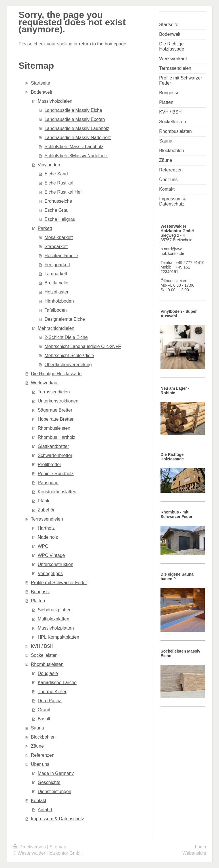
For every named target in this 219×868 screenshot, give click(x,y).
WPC (43, 546)
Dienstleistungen (55, 792)
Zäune (37, 746)
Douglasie (48, 673)
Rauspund (48, 483)
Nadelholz (48, 537)
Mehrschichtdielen (56, 328)
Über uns (40, 764)
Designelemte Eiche (65, 319)
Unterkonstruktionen (58, 401)
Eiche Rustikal (59, 183)
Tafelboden (56, 310)
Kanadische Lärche (57, 683)
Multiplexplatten (54, 619)
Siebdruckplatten (55, 610)
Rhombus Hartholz (57, 437)
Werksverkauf (45, 383)
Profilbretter (50, 465)
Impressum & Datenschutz (58, 819)
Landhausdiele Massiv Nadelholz (78, 138)
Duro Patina (50, 701)
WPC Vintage (51, 555)
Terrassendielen (54, 392)
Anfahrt (45, 810)
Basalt (44, 719)
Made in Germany (56, 773)
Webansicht (194, 853)
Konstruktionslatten (57, 492)
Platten (38, 601)
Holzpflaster (57, 292)
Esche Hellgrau (60, 219)
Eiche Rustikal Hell (63, 192)
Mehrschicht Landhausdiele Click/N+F (83, 346)
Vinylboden (49, 165)
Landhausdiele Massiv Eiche (73, 110)
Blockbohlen (43, 737)
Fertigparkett (57, 265)
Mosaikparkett (59, 237)
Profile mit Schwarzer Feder (59, 583)
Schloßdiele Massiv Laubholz (74, 147)
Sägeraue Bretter (55, 410)
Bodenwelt (42, 92)
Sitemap (58, 847)
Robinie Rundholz (56, 474)
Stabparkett (56, 247)
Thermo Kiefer (52, 692)
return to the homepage (103, 44)
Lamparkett (56, 274)
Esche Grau (57, 210)
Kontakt (39, 801)
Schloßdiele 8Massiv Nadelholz (76, 156)
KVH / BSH (42, 646)
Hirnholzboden (59, 301)
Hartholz (46, 528)
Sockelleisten (44, 655)
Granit (44, 710)
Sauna (37, 728)
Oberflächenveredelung (68, 365)
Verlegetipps (50, 574)
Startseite (41, 83)
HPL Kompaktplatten (59, 637)
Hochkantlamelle (61, 256)
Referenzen (43, 755)
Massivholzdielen (55, 101)
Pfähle (44, 501)
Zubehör (46, 510)
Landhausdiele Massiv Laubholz (77, 128)
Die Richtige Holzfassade (56, 374)
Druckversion (30, 847)
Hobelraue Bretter (56, 419)
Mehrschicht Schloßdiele (69, 356)
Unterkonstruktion (56, 564)
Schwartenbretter (55, 455)
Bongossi (40, 592)
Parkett (45, 228)
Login (200, 847)
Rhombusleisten (54, 428)
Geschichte (49, 782)
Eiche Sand (56, 174)
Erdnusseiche (58, 201)
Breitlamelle (57, 283)
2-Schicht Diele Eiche (66, 337)
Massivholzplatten (56, 628)
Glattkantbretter (53, 446)
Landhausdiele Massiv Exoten (75, 119)
